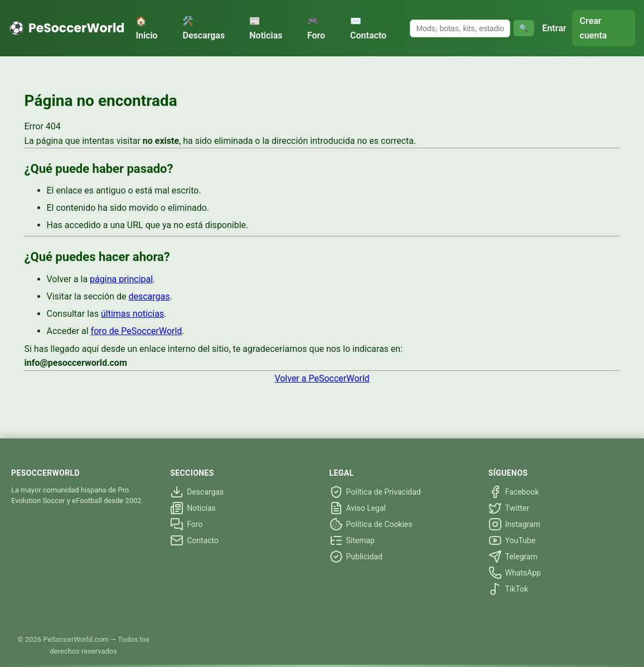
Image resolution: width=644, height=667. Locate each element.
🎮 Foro (316, 28)
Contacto (194, 540)
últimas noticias (132, 314)
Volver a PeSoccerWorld (322, 378)
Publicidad (356, 557)
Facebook (514, 492)
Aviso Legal (358, 508)
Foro (186, 524)
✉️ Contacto (368, 28)
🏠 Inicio (146, 28)
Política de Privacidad (375, 492)
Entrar (554, 28)
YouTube (512, 540)
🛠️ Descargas (204, 28)
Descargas (197, 492)
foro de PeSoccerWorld (137, 331)
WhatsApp (515, 573)
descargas (149, 296)
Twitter (509, 508)
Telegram (513, 557)
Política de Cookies (371, 524)
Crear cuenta (594, 28)
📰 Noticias (266, 28)
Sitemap (352, 540)
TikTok (509, 589)
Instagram (514, 524)
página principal (121, 279)
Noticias (193, 508)
